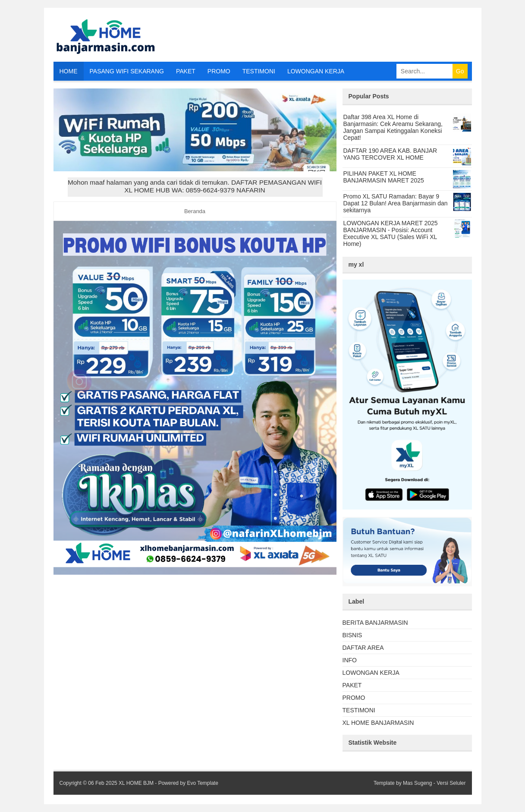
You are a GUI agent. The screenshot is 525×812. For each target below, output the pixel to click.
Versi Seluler (451, 783)
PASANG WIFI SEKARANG (127, 71)
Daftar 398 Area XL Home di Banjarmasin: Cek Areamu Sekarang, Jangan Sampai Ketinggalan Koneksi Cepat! (393, 127)
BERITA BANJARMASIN (375, 623)
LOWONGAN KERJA (316, 71)
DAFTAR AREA (363, 648)
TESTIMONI (259, 71)
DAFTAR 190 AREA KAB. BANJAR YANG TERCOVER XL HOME (390, 154)
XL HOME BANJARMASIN (378, 723)
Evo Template (203, 783)
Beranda (195, 211)
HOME (69, 71)
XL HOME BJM (136, 783)
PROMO (219, 71)
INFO (350, 660)
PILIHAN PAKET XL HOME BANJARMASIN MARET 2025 (384, 177)
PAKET (186, 71)
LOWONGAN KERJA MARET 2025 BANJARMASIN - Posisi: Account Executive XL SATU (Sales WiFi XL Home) (391, 233)
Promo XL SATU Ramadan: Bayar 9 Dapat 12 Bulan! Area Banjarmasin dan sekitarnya (396, 203)
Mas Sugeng (417, 783)
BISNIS (352, 635)
